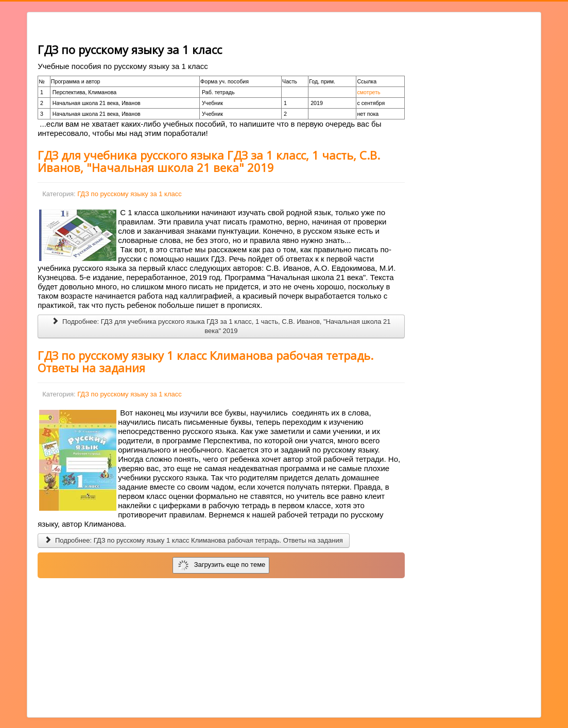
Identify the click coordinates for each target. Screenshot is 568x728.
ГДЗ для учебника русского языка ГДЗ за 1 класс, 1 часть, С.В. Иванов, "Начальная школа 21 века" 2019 (209, 161)
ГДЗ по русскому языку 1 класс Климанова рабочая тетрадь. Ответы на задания (205, 361)
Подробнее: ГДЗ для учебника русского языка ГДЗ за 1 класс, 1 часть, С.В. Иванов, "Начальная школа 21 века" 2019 (221, 326)
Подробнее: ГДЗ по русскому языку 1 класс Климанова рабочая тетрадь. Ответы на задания (194, 540)
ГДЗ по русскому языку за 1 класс (130, 194)
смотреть (368, 92)
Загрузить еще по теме (222, 565)
